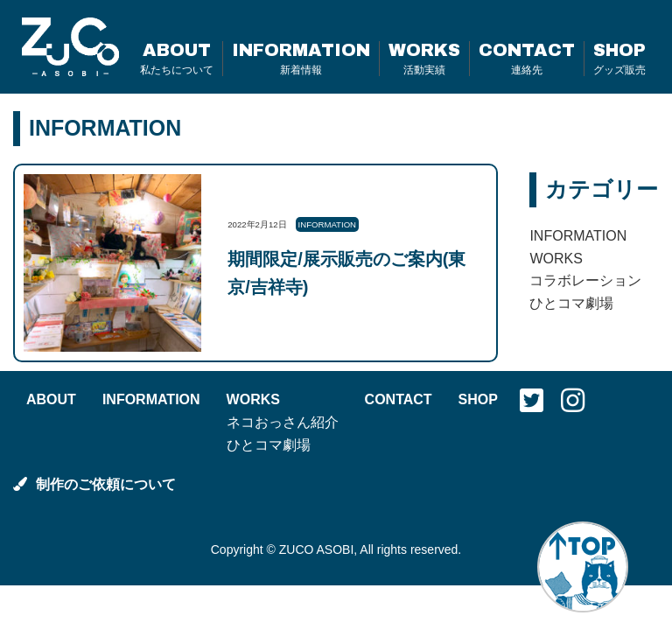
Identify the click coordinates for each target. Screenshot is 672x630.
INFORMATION (301, 59)
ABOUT (177, 59)
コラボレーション (585, 280)
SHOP (619, 59)
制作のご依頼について (94, 484)
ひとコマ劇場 (571, 303)
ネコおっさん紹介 (283, 422)
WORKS (424, 59)
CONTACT (527, 59)
